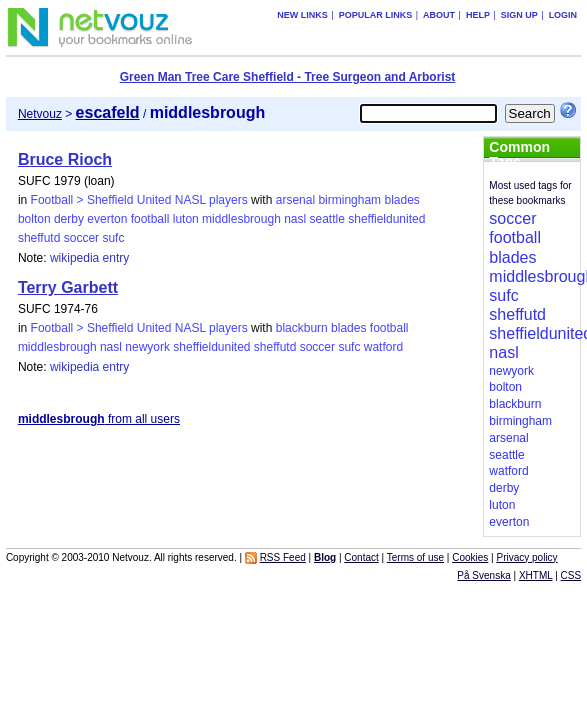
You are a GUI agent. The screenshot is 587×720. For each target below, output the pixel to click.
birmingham (349, 200)
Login (563, 15)
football (150, 219)
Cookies (470, 557)
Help (478, 15)
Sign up (519, 15)
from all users (99, 419)
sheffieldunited (386, 219)
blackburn (302, 328)
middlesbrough (241, 219)
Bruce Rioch (65, 159)
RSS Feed (283, 557)
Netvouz (40, 114)
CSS (571, 575)
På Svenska (483, 575)
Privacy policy (526, 557)
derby (69, 219)
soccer (81, 238)
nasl (295, 219)
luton (186, 219)
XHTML (536, 575)
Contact (361, 557)
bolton (34, 219)
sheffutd (39, 238)
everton (107, 219)
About (439, 15)
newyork (147, 347)
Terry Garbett (68, 287)
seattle (327, 219)
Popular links (376, 15)
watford (383, 347)
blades (401, 200)
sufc (113, 238)
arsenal (295, 200)
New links (302, 15)
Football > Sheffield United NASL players (139, 200)
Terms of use (415, 557)
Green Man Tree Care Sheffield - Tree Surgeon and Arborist (288, 77)
